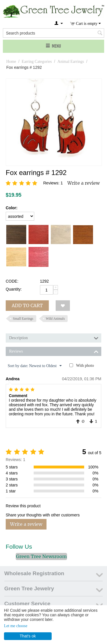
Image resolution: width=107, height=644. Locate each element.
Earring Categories (37, 62)
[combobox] (53, 33)
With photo (85, 366)
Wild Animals (55, 319)
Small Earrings (23, 319)
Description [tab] (54, 337)
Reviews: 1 (53, 183)
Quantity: (14, 289)
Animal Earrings (71, 62)
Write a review (83, 183)
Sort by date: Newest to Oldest (35, 366)
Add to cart (27, 305)
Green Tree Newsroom (41, 556)
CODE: (12, 281)
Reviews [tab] (54, 351)
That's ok (28, 636)
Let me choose (16, 626)
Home (11, 62)
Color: (12, 208)
